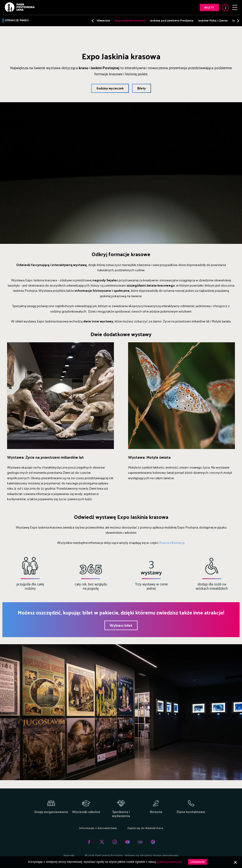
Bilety (209, 7)
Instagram (115, 842)
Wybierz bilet (121, 625)
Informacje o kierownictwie (98, 828)
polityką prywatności (169, 862)
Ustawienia (197, 862)
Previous (93, 21)
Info (226, 8)
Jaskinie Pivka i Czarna (213, 20)
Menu (235, 7)
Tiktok (153, 842)
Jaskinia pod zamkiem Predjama (172, 20)
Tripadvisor (140, 842)
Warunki (69, 855)
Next (237, 21)
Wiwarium (103, 20)
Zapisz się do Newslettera (145, 828)
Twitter (102, 842)
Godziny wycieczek (110, 88)
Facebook (89, 842)
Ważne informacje (172, 543)
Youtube (127, 842)
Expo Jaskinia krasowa (130, 20)
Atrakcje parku (17, 20)
